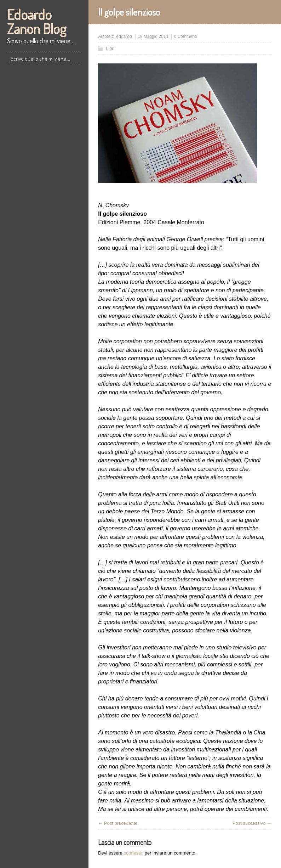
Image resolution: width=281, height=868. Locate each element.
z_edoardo (122, 36)
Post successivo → (252, 823)
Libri (110, 48)
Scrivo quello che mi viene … (40, 59)
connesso (133, 853)
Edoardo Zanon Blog (37, 21)
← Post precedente (118, 823)
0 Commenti (185, 36)
